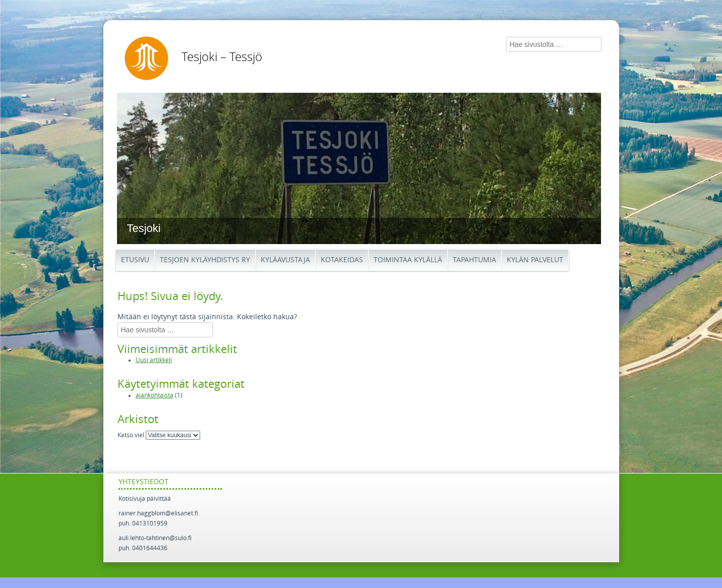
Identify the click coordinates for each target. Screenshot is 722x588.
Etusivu (135, 260)
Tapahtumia (474, 260)
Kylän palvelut (535, 260)
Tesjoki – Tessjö (222, 57)
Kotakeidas (342, 260)
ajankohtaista (155, 395)
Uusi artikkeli (154, 360)
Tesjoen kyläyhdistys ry (205, 260)
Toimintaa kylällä (408, 260)
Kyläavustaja (285, 260)
